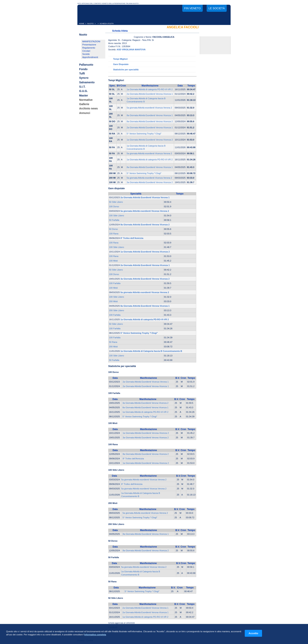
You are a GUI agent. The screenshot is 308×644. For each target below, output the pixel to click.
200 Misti (113, 301)
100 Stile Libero (116, 216)
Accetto (253, 633)
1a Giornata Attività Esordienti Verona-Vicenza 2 (150, 140)
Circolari (86, 51)
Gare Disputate (121, 64)
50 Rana (113, 342)
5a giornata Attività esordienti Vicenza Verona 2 (149, 108)
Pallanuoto (86, 65)
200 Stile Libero (116, 310)
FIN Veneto (192, 8)
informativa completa (95, 635)
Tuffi (82, 73)
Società (86, 54)
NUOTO (90, 24)
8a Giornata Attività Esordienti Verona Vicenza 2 (150, 121)
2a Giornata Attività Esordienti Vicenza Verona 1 (146, 382)
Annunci (85, 113)
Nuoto (83, 35)
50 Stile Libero (116, 202)
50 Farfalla (114, 220)
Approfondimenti (90, 57)
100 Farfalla (115, 283)
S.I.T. (82, 87)
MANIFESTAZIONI (91, 41)
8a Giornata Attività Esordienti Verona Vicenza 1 (150, 115)
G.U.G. (83, 91)
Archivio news (88, 109)
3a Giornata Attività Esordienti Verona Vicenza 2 (150, 182)
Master (84, 95)
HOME (82, 24)
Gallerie (84, 104)
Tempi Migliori (120, 59)
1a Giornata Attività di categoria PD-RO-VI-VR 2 (150, 89)
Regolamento (89, 48)
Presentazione (89, 45)
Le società (217, 8)
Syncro (84, 78)
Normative (86, 100)
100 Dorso (114, 206)
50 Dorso (113, 229)
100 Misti (113, 261)
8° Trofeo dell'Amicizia (133, 459)
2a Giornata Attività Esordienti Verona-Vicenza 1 (150, 94)
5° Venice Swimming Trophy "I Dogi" (144, 134)
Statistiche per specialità (126, 70)
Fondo (83, 69)
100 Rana (114, 234)
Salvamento (87, 82)
